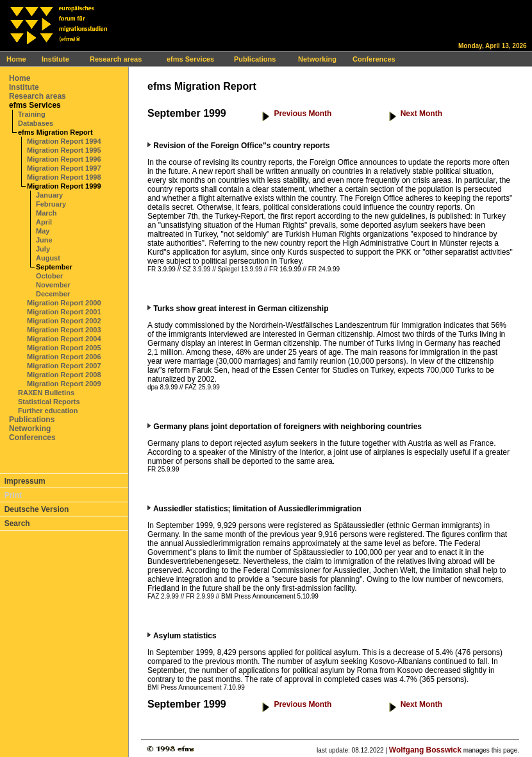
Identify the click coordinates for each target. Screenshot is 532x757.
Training (32, 114)
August (48, 258)
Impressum (25, 481)
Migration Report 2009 (64, 384)
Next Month (421, 114)
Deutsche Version (37, 509)
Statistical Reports (49, 402)
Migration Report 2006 (64, 357)
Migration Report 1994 (64, 141)
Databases (36, 123)
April (44, 222)
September (54, 267)
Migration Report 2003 (64, 330)
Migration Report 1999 (64, 186)
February (51, 204)
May (43, 231)
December (53, 294)
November (53, 285)
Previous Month (303, 114)
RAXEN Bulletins (46, 393)
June (44, 240)
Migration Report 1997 (64, 168)
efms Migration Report (55, 132)
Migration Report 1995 (64, 150)
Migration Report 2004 (64, 339)
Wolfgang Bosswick (425, 750)
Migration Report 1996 (64, 159)
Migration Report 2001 (64, 312)
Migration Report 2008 (64, 375)
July (43, 249)
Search (17, 523)
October (49, 276)
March (46, 213)
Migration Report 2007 (64, 366)
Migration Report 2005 (64, 348)
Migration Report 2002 (64, 321)
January (49, 195)
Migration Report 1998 (64, 177)
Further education (48, 411)
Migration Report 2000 (64, 303)
